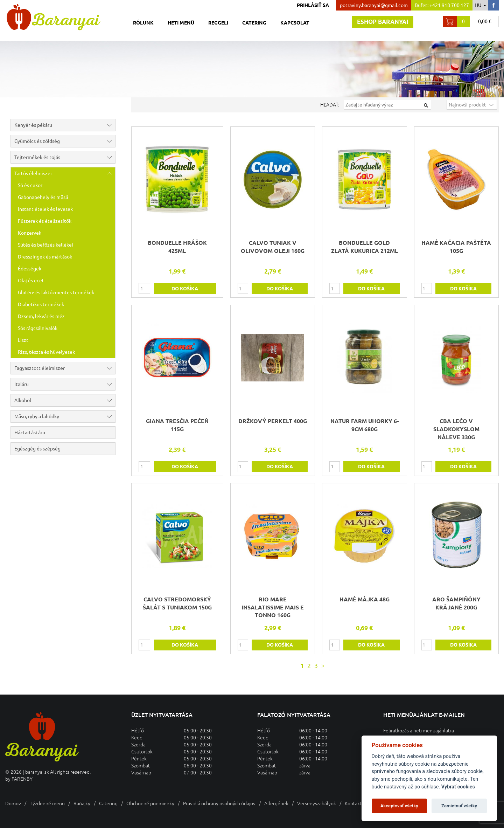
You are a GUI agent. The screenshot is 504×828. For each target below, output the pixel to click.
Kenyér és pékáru (65, 125)
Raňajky (82, 803)
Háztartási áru (30, 433)
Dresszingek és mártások (45, 257)
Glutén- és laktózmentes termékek (56, 292)
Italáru (65, 384)
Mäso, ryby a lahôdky (65, 416)
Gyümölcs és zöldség (65, 141)
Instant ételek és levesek (45, 209)
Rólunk (143, 23)
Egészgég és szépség (37, 449)
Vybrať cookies (458, 787)
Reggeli (218, 23)
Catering (254, 23)
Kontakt (353, 803)
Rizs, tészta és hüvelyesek (46, 352)
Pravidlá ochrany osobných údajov (219, 803)
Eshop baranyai (383, 22)
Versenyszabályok (317, 803)
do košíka (185, 289)
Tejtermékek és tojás (65, 157)
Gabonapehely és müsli (43, 197)
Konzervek (30, 233)
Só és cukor (30, 185)
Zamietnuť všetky (459, 806)
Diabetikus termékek (41, 304)
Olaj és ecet (31, 281)
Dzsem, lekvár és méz (41, 316)
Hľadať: (330, 105)
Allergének (276, 803)
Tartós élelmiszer (65, 173)
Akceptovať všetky (399, 806)
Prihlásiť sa (313, 5)
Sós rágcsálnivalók (38, 328)
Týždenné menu (47, 803)
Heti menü (181, 23)
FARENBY (22, 779)
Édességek (30, 269)
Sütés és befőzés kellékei (45, 245)
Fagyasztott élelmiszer (65, 368)
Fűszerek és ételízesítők (45, 221)
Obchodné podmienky (150, 803)
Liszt (23, 340)
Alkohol (65, 400)
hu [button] (480, 5)
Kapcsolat (295, 23)
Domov (13, 803)
